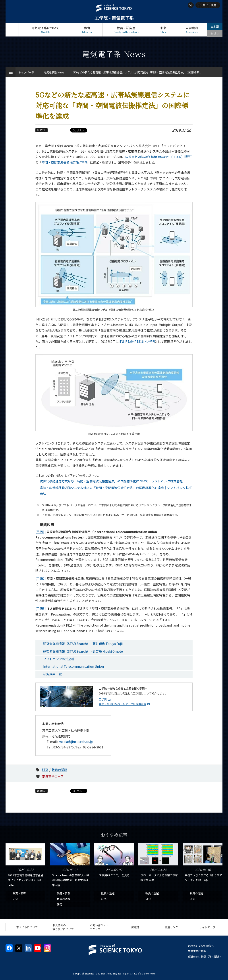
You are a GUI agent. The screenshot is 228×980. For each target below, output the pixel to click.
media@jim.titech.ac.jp (76, 742)
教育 (87, 30)
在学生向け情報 (197, 951)
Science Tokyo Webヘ (201, 945)
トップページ (12, 30)
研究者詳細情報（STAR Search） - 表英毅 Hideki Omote (83, 651)
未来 (163, 30)
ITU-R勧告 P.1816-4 (137, 341)
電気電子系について (45, 30)
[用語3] (41, 608)
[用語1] (41, 532)
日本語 (215, 26)
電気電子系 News (54, 72)
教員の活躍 (60, 770)
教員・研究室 (126, 30)
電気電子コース (53, 776)
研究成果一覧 (52, 674)
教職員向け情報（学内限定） (205, 956)
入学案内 (192, 30)
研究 (45, 770)
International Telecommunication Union (73, 666)
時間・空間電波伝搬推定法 (64, 162)
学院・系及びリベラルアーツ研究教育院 (123, 704)
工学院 (103, 699)
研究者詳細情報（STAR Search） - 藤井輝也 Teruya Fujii (83, 644)
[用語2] (41, 578)
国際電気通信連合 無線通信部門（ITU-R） (159, 157)
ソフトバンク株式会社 (59, 659)
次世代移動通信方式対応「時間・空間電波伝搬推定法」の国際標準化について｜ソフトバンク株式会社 (111, 481)
